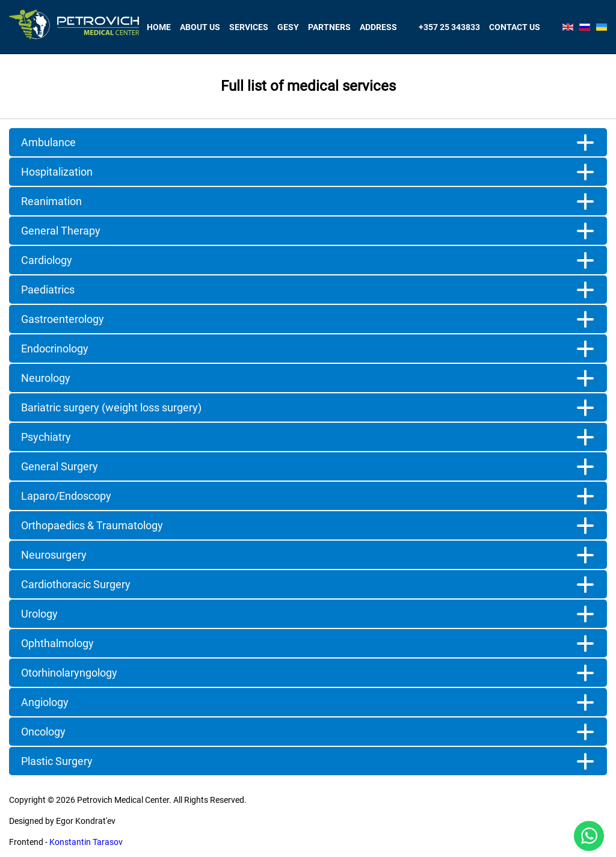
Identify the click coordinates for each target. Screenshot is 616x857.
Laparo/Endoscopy (66, 496)
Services (249, 27)
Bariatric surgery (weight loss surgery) (111, 407)
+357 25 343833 (449, 27)
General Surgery (60, 466)
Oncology (43, 732)
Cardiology (47, 260)
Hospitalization (57, 172)
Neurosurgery (54, 555)
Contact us (515, 27)
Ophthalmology (57, 643)
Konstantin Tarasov (86, 842)
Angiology (45, 702)
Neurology (46, 378)
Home (159, 27)
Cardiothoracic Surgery (76, 584)
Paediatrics (48, 290)
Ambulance (48, 142)
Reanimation (51, 201)
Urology (39, 614)
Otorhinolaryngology (69, 673)
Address (378, 27)
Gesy (288, 27)
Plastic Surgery (57, 761)
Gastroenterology (63, 319)
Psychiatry (46, 437)
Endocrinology (55, 349)
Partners (329, 27)
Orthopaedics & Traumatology (92, 525)
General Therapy (61, 231)
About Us (200, 27)
